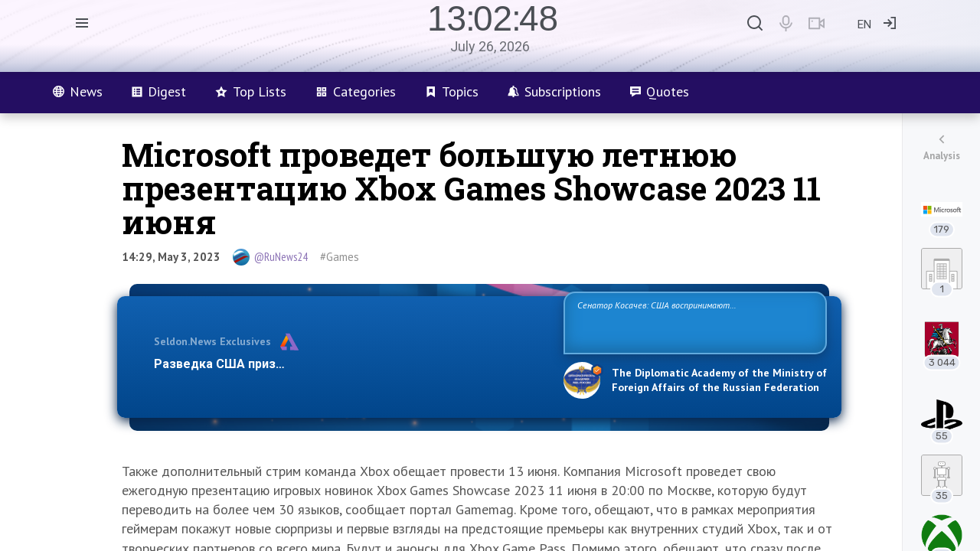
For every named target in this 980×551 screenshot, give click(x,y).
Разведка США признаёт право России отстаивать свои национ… (351, 364)
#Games (340, 257)
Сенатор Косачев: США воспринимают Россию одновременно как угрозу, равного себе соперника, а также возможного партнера (693, 322)
